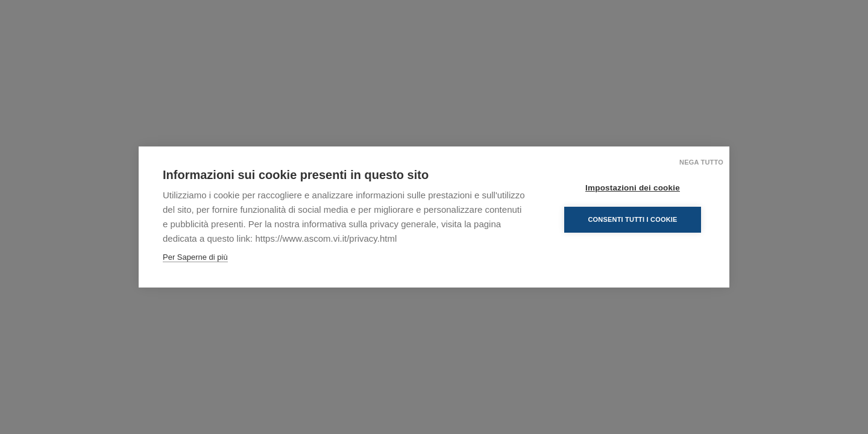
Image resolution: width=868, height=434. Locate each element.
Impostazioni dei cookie (633, 188)
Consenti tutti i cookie (632, 219)
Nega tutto (701, 162)
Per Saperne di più (195, 257)
